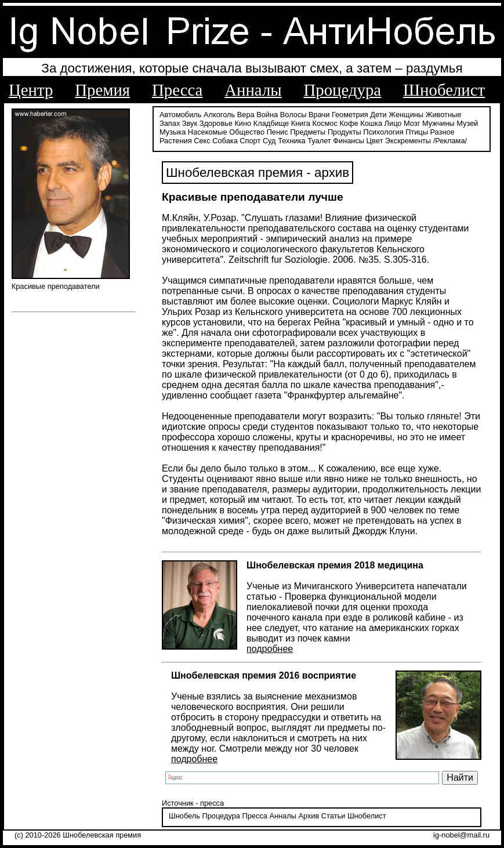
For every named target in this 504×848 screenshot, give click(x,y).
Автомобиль (180, 115)
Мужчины (438, 123)
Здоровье (216, 123)
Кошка (371, 123)
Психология (383, 132)
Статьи (333, 816)
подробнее (270, 649)
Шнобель (184, 816)
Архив (309, 816)
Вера (246, 115)
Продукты (345, 132)
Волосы (293, 115)
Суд (269, 141)
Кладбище (271, 123)
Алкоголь (219, 115)
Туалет (319, 141)
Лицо (393, 123)
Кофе (349, 123)
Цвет (375, 141)
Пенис (278, 132)
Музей (467, 123)
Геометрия (350, 115)
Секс (202, 141)
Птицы (417, 132)
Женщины (406, 115)
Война (267, 115)
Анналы (253, 90)
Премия (102, 90)
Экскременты (408, 141)
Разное (442, 132)
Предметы (308, 132)
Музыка (173, 132)
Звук (190, 123)
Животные (444, 115)
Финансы (349, 141)
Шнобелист (444, 90)
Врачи (319, 115)
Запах (170, 123)
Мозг (412, 123)
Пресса (177, 90)
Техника (292, 141)
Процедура (343, 90)
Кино (243, 123)
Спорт (250, 141)
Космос (325, 123)
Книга (301, 123)
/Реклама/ (450, 141)
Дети (378, 115)
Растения (176, 141)
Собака (225, 141)
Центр (31, 90)
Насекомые (208, 132)
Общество (247, 132)
